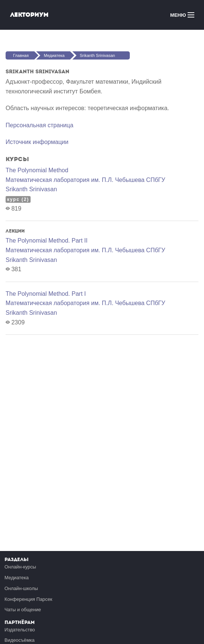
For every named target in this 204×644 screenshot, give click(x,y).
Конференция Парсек (28, 599)
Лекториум (29, 15)
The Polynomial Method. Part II (47, 241)
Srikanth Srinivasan (98, 55)
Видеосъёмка (20, 640)
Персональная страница (40, 125)
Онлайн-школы (21, 588)
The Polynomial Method (37, 170)
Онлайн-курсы (20, 567)
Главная (21, 55)
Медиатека (54, 55)
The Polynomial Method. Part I (46, 294)
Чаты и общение (23, 610)
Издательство (20, 630)
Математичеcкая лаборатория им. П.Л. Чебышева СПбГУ (85, 180)
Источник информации (37, 142)
